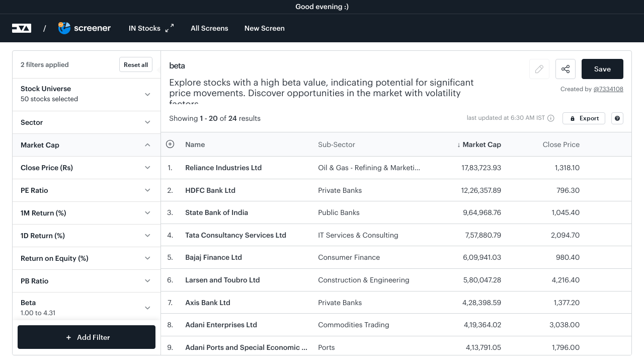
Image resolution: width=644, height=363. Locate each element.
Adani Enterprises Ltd (221, 324)
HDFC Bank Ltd (210, 190)
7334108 (611, 89)
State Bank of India (217, 212)
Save (602, 69)
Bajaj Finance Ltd (214, 257)
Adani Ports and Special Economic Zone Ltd (258, 347)
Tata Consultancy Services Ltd (236, 235)
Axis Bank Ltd (208, 302)
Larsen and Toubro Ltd (222, 280)
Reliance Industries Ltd (223, 167)
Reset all (136, 64)
